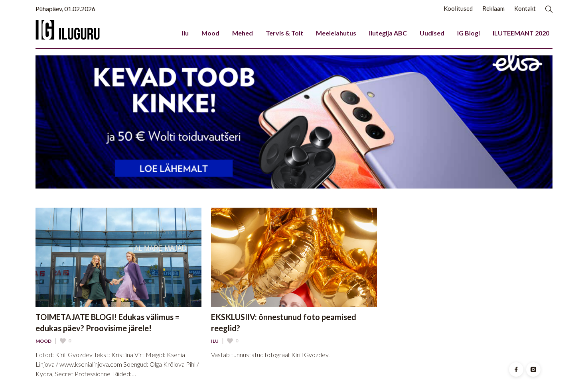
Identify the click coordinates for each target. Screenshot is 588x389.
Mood (210, 33)
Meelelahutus (336, 33)
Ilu (185, 33)
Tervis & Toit (284, 33)
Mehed (243, 33)
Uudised (432, 33)
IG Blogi (469, 33)
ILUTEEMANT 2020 (521, 33)
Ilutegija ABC (388, 33)
